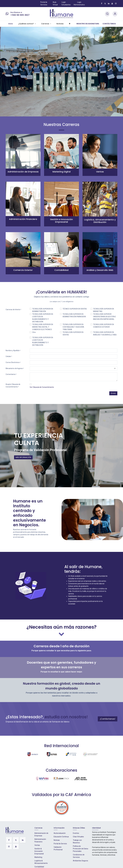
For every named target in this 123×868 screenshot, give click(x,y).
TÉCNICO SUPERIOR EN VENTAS (75, 309)
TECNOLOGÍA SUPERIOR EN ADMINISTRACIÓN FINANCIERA (74, 315)
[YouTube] (112, 3)
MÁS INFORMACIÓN (23, 457)
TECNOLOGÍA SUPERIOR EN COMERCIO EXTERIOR (103, 326)
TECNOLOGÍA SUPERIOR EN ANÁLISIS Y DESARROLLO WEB (105, 333)
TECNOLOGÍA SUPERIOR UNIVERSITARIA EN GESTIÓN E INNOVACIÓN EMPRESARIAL (105, 317)
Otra (34, 332)
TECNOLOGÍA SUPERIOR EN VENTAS (73, 333)
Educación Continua (61, 837)
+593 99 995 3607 (20, 15)
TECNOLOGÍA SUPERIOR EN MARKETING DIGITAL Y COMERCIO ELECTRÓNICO (43, 327)
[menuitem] (11, 24)
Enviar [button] (113, 393)
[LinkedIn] (109, 3)
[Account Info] (115, 14)
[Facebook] (102, 3)
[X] (105, 3)
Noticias (57, 840)
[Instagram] (116, 3)
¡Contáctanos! (108, 719)
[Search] (107, 14)
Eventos (76, 833)
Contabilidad (39, 867)
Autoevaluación (60, 833)
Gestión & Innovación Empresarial (39, 851)
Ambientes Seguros (80, 861)
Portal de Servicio (60, 844)
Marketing (38, 857)
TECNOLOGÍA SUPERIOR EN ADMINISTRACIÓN (43, 310)
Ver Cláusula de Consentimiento (42, 387)
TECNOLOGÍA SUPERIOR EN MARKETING (103, 310)
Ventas (37, 845)
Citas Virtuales (78, 837)
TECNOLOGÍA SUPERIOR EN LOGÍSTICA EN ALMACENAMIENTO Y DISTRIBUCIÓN (43, 318)
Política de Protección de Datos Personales (81, 849)
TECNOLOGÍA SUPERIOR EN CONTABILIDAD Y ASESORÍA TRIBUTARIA (73, 327)
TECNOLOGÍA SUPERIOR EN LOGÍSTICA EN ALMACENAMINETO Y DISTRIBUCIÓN (43, 341)
